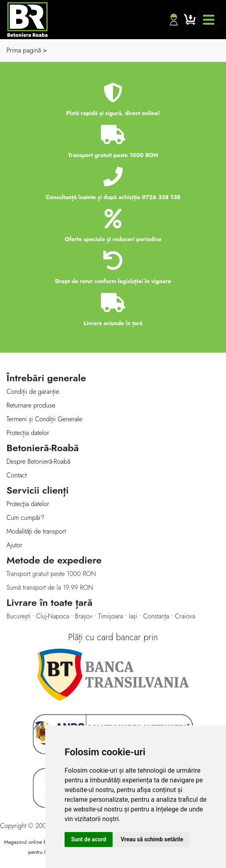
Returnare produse (31, 405)
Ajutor (14, 545)
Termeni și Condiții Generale (44, 419)
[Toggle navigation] (209, 20)
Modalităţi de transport (36, 531)
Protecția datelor (28, 433)
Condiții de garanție (33, 392)
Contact (17, 475)
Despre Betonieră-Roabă (38, 461)
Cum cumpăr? (25, 518)
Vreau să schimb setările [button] (152, 839)
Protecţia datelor (28, 504)
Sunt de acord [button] (89, 839)
